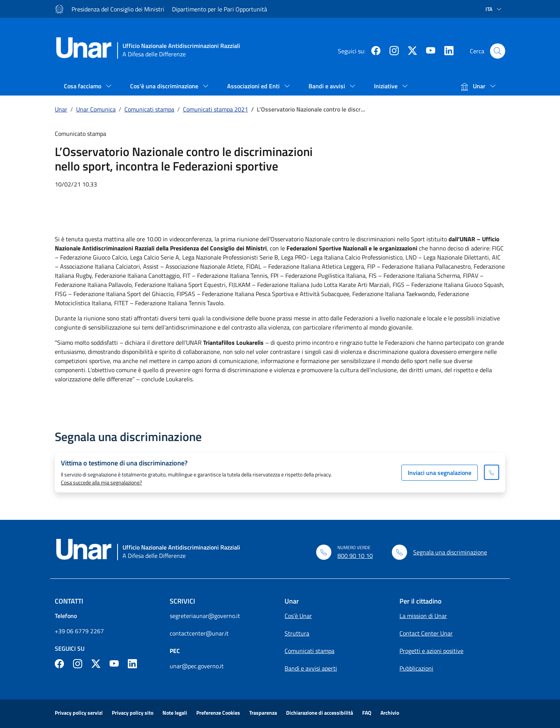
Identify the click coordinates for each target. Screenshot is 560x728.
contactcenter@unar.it (199, 633)
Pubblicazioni (416, 668)
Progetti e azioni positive (431, 651)
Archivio (390, 713)
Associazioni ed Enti (254, 86)
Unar (474, 86)
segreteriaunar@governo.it (205, 616)
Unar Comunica (96, 109)
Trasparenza (263, 713)
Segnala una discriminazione (450, 552)
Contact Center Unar (426, 633)
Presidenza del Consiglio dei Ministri (118, 9)
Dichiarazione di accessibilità (320, 713)
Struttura (297, 633)
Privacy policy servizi (79, 713)
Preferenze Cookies (218, 713)
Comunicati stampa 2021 (216, 109)
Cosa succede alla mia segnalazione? (101, 482)
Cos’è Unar (298, 616)
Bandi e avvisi (328, 86)
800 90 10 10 (355, 556)
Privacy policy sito (133, 713)
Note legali (175, 713)
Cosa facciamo (83, 86)
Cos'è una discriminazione (165, 86)
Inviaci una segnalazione (440, 473)
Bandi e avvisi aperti (311, 668)
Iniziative (387, 86)
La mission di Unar (423, 616)
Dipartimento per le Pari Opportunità (220, 9)
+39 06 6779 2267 (79, 631)
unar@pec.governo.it (197, 666)
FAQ (367, 713)
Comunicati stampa (149, 109)
